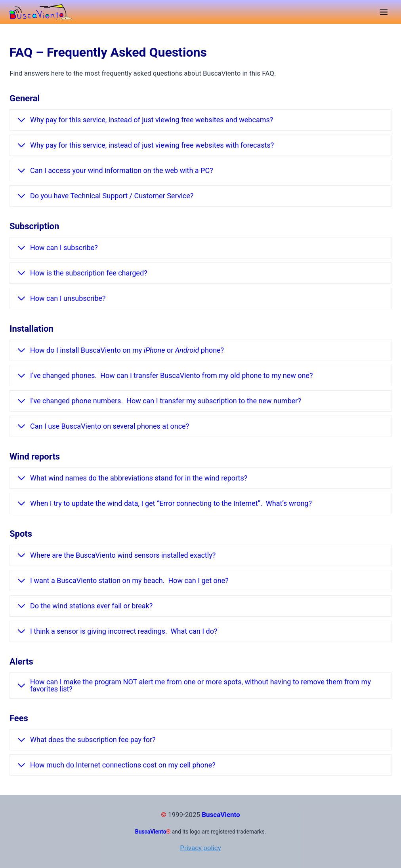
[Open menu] (384, 12)
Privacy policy (200, 848)
